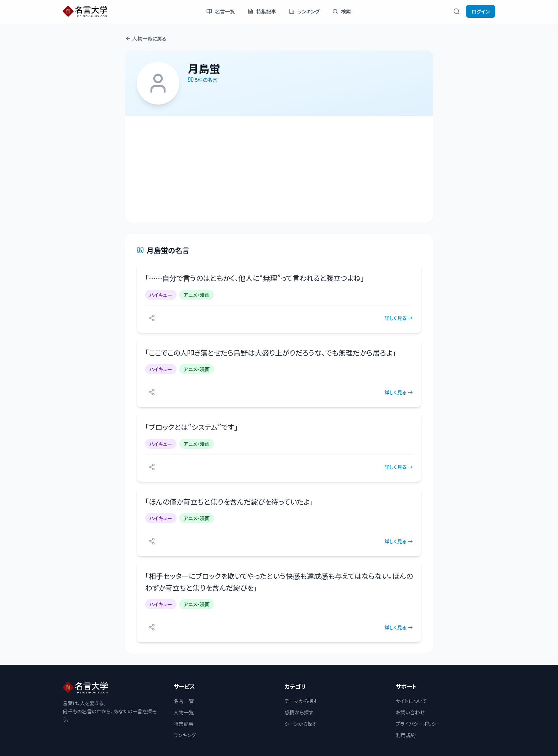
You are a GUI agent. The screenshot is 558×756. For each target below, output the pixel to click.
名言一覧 (221, 11)
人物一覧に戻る (146, 38)
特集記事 (262, 11)
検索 (342, 11)
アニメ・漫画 (197, 295)
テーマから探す (301, 701)
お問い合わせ (410, 712)
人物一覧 (184, 712)
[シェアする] (152, 318)
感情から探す (299, 712)
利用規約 (406, 735)
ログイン (481, 11)
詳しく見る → (399, 318)
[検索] (457, 11)
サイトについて (411, 701)
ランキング (304, 11)
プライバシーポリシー (418, 724)
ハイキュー (161, 295)
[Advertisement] (279, 169)
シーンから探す (301, 724)
